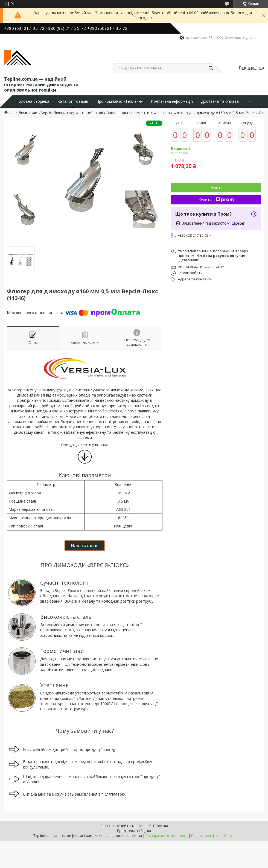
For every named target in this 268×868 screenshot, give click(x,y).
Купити (216, 188)
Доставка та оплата (220, 101)
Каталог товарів (73, 101)
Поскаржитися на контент (167, 836)
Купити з (216, 200)
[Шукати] (211, 68)
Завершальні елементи (128, 113)
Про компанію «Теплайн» (120, 101)
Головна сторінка (33, 101)
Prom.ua (161, 826)
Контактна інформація (172, 101)
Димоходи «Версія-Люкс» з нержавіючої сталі (61, 113)
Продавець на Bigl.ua (134, 831)
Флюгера (162, 113)
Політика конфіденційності (213, 836)
